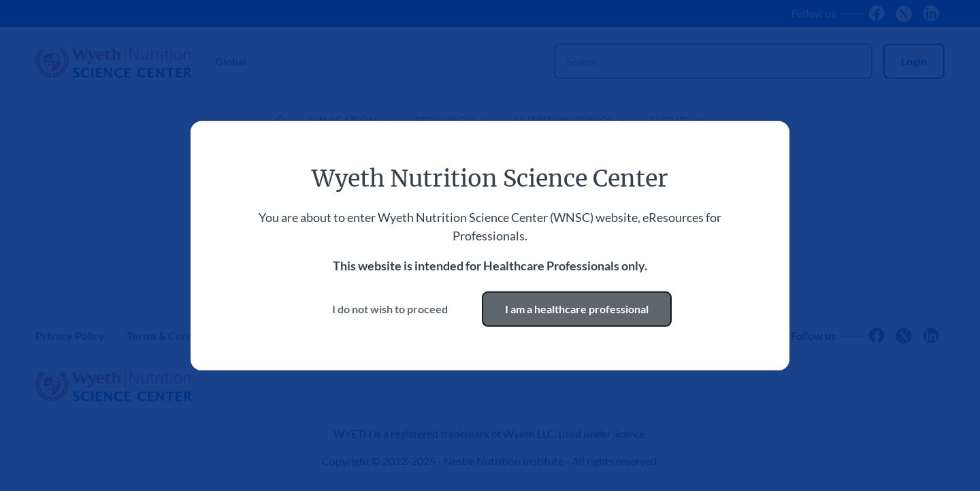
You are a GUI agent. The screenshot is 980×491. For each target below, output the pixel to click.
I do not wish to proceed (390, 309)
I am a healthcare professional (577, 309)
